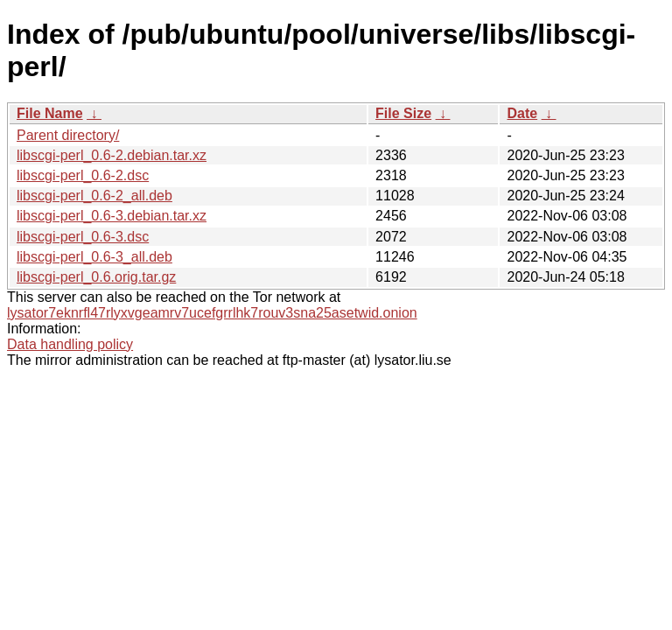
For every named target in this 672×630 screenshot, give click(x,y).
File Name (50, 113)
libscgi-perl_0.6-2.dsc (83, 175)
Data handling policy (70, 344)
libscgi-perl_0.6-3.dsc (83, 237)
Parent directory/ (68, 135)
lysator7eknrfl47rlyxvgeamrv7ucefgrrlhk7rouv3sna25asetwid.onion (212, 313)
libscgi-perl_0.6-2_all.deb (94, 196)
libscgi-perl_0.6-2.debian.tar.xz (112, 155)
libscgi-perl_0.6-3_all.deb (94, 257)
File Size (403, 113)
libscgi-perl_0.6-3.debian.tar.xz (112, 216)
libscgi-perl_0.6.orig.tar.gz (96, 277)
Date (522, 113)
